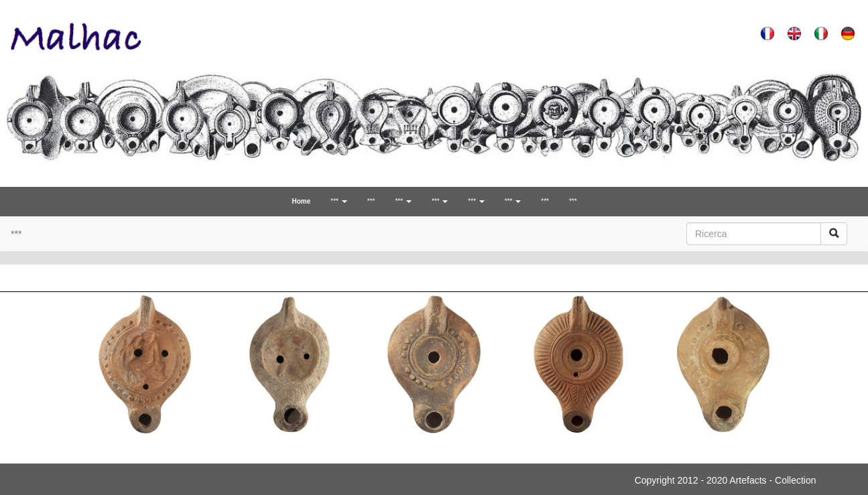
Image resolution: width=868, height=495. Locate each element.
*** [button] (338, 201)
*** (371, 201)
